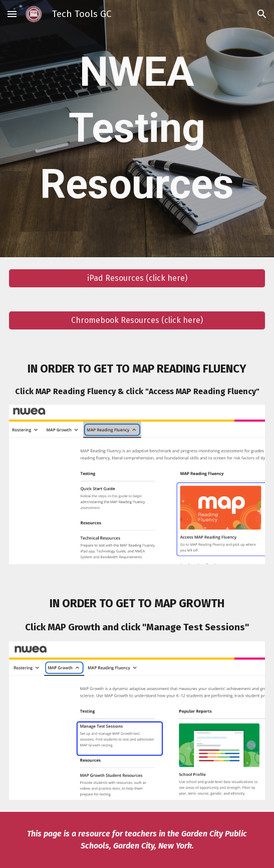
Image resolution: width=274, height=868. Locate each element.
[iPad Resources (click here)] (137, 278)
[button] (12, 14)
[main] (137, 129)
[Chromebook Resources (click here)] (137, 320)
